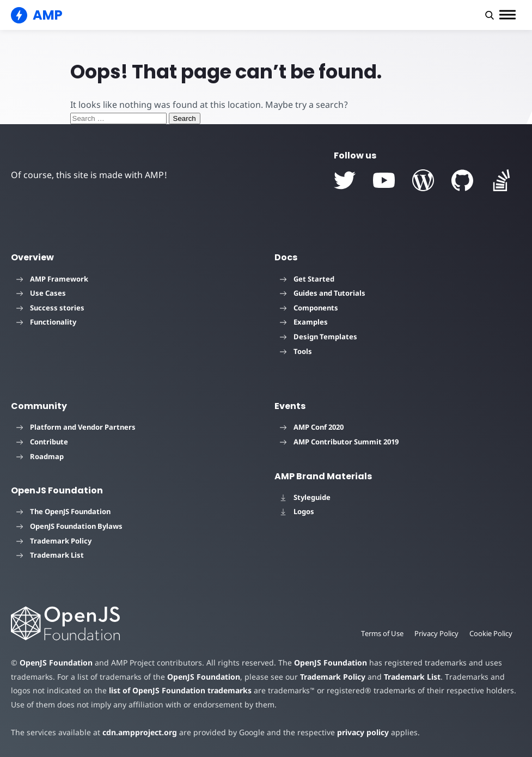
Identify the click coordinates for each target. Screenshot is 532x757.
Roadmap (40, 456)
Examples (304, 322)
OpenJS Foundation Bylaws (69, 526)
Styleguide (305, 497)
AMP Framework (52, 279)
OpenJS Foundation (56, 663)
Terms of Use (382, 633)
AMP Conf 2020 (312, 427)
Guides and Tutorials (323, 293)
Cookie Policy (491, 633)
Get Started (307, 279)
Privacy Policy (436, 633)
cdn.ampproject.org (140, 732)
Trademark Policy (54, 541)
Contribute (42, 442)
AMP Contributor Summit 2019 (339, 442)
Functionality (46, 322)
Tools (296, 351)
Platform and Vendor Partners (76, 427)
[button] (490, 15)
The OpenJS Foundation (63, 511)
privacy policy (363, 732)
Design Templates (319, 337)
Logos (297, 511)
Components (309, 308)
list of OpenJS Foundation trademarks (180, 690)
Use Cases (41, 293)
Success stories (50, 308)
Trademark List (50, 555)
